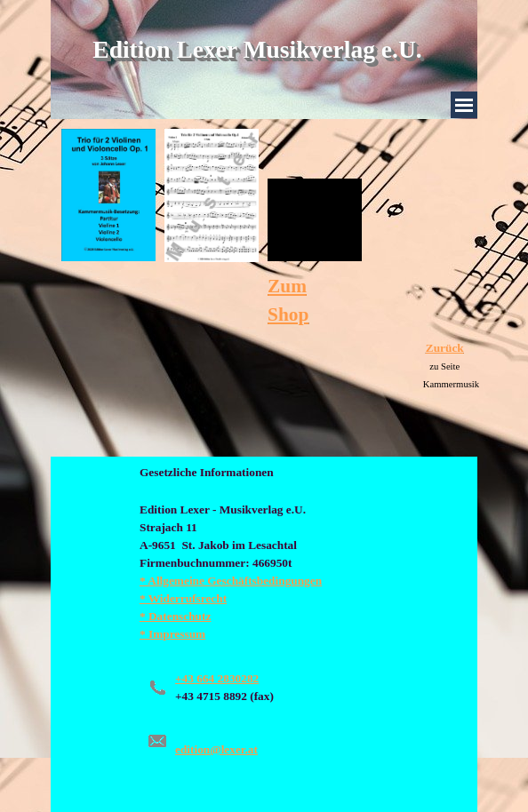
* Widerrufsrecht (183, 598)
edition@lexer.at (216, 749)
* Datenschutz (175, 616)
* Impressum (172, 634)
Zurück (445, 348)
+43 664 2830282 (217, 678)
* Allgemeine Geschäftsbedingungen (231, 581)
